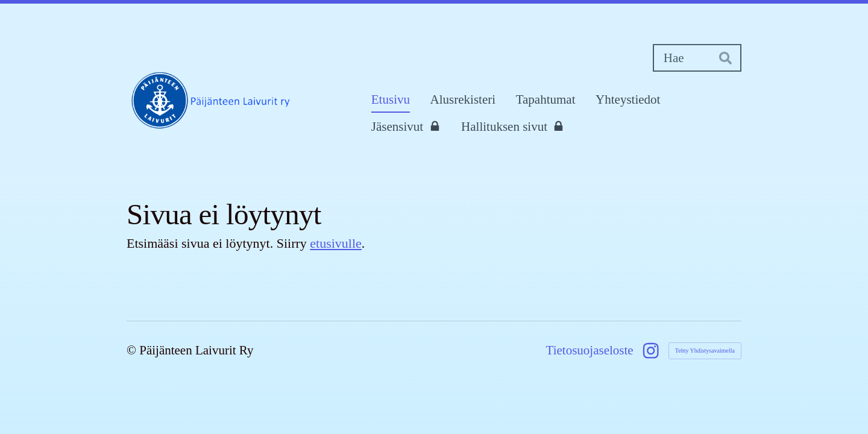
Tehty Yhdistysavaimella (705, 351)
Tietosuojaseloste (590, 351)
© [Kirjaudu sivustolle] (133, 350)
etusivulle (336, 243)
